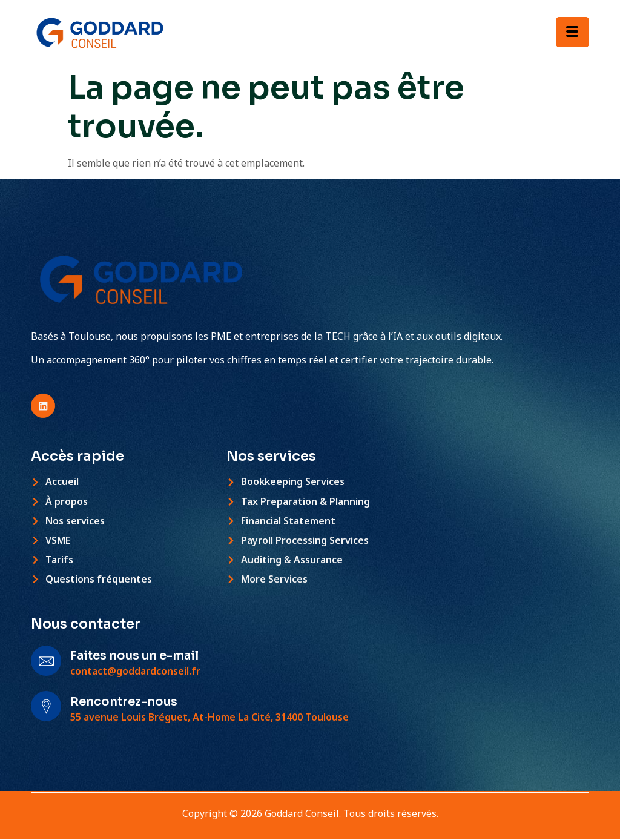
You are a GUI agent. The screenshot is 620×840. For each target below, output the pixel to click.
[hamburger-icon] (572, 32)
